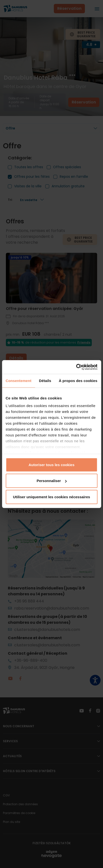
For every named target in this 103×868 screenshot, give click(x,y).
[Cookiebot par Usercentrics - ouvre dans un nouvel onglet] (76, 367)
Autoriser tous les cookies (52, 465)
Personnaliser (52, 481)
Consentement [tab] (18, 380)
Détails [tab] (45, 380)
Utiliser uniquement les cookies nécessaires (51, 497)
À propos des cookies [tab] (78, 380)
